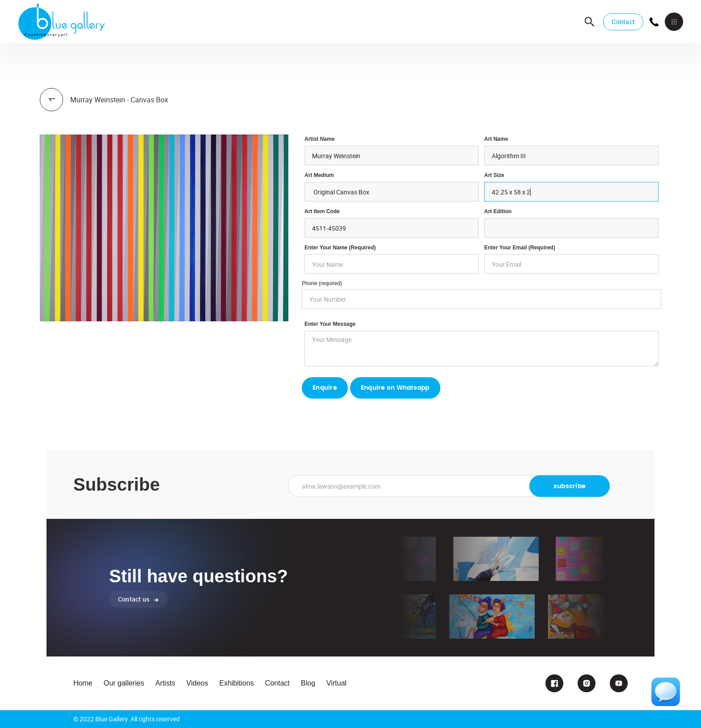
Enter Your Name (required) (340, 248)
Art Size (494, 175)
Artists (165, 683)
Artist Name (319, 139)
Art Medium (319, 175)
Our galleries (124, 683)
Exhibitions (236, 683)
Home (83, 683)
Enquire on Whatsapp (395, 388)
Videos (197, 683)
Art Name (496, 139)
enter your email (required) (520, 248)
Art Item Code (322, 211)
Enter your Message (330, 324)
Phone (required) (322, 283)
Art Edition (498, 211)
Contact (623, 22)
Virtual (336, 683)
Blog (308, 683)
